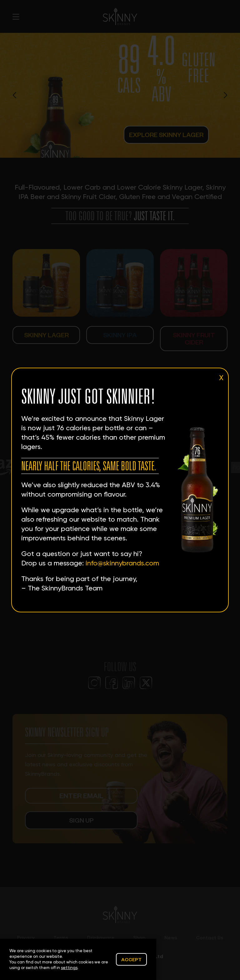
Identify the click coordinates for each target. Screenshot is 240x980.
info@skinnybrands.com (122, 563)
